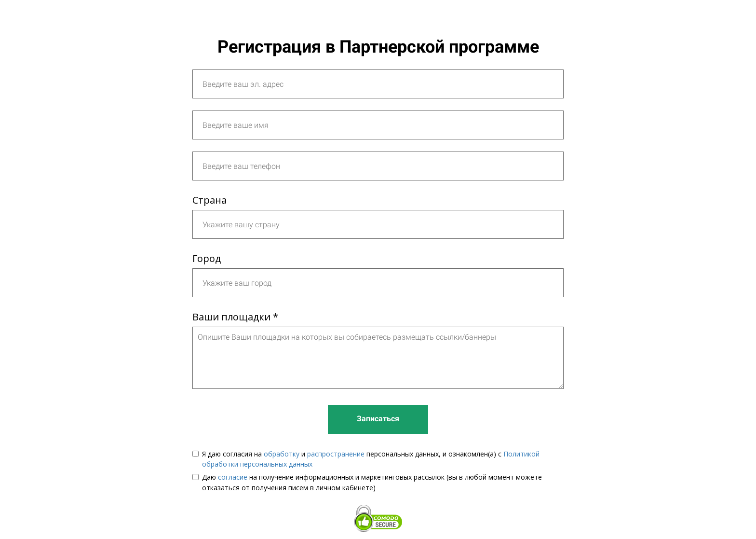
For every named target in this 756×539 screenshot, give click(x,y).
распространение (336, 454)
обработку (282, 454)
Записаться (378, 419)
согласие (233, 477)
